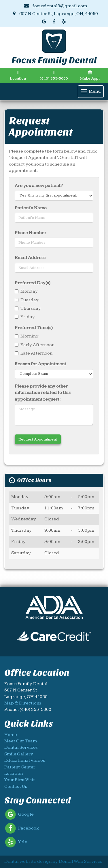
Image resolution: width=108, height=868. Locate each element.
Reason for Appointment (40, 364)
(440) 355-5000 (54, 76)
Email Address (30, 258)
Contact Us (16, 787)
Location (18, 76)
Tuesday (27, 300)
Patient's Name (31, 208)
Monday (26, 291)
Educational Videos (25, 760)
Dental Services (21, 747)
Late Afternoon (34, 353)
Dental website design (28, 861)
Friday (25, 317)
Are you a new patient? (39, 186)
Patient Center (20, 767)
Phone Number (31, 233)
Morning (27, 336)
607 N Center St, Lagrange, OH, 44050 (55, 14)
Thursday (28, 308)
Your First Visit (20, 780)
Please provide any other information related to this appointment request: (43, 393)
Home (11, 735)
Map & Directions (23, 703)
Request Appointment (38, 439)
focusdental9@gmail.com (56, 6)
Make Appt (90, 76)
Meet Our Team (21, 741)
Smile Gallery (19, 754)
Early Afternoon (35, 345)
